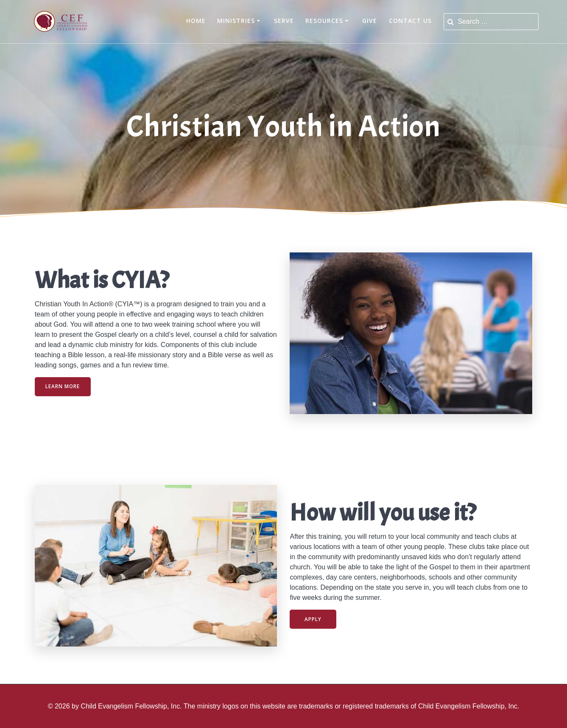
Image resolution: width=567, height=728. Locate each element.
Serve (284, 21)
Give (370, 21)
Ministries (236, 21)
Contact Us (410, 21)
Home (196, 21)
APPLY (313, 619)
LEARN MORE (63, 386)
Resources (324, 21)
